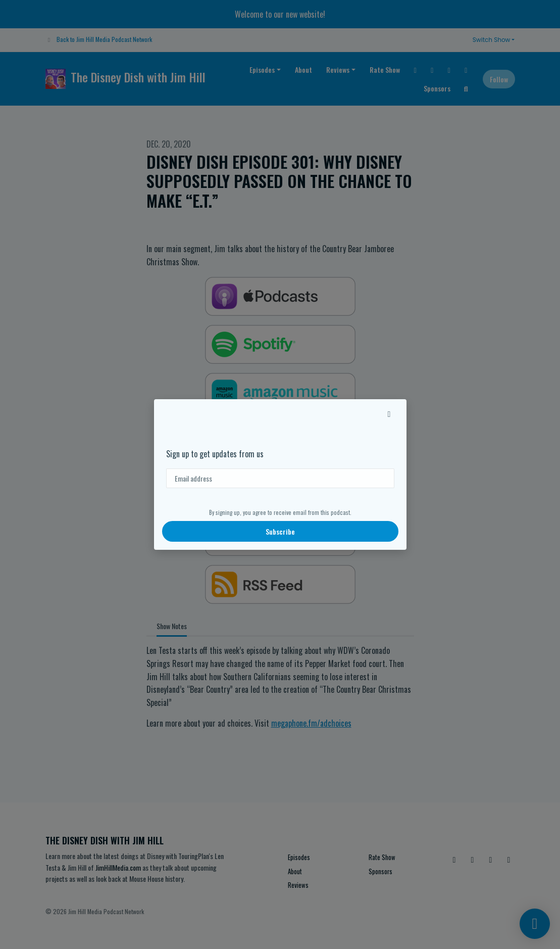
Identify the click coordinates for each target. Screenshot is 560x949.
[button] (389, 413)
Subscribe (280, 531)
